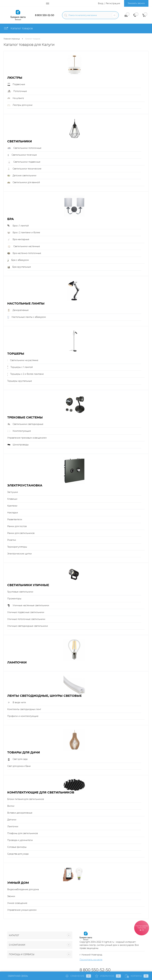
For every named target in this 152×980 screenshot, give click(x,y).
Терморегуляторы (17, 547)
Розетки (12, 540)
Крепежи (12, 506)
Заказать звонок (136, 3)
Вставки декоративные (20, 813)
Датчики (12, 820)
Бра (11, 219)
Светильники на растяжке (23, 360)
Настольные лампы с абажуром (27, 317)
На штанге (16, 98)
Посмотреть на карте (91, 960)
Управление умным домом (22, 910)
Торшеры (16, 354)
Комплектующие (19, 431)
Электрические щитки (20, 554)
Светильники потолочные (24, 148)
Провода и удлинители (20, 840)
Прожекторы (14, 599)
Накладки (13, 513)
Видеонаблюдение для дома (23, 889)
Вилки (11, 806)
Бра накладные (18, 239)
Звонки (11, 896)
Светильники (20, 141)
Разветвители (15, 519)
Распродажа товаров (142, 928)
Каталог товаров (18, 28)
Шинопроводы (18, 445)
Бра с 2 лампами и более (24, 233)
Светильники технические (24, 169)
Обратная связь (16, 976)
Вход (101, 3)
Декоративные (18, 310)
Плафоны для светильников (22, 833)
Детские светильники (22, 176)
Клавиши (12, 499)
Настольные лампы (26, 304)
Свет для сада (17, 759)
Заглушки (13, 492)
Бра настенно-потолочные (24, 253)
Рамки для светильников (21, 533)
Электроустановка (25, 485)
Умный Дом (18, 883)
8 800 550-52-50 (45, 15)
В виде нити (17, 703)
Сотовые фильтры (17, 847)
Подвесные (16, 84)
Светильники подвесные (24, 162)
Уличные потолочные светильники (26, 619)
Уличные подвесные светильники (26, 612)
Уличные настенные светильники (28, 606)
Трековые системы (25, 417)
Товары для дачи (24, 752)
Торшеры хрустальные (20, 381)
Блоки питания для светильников (26, 799)
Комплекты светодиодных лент (24, 709)
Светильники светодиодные (25, 424)
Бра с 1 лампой (18, 226)
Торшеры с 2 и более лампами (26, 374)
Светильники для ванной (24, 183)
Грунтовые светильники (20, 592)
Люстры (15, 78)
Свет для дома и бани (19, 766)
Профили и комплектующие (23, 716)
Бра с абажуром (18, 260)
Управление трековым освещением (27, 438)
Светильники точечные (22, 155)
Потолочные (17, 91)
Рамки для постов (17, 526)
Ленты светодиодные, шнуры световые (44, 696)
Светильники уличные (28, 585)
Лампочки (17, 662)
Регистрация (113, 3)
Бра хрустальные (19, 267)
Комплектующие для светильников (41, 792)
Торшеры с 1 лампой (20, 367)
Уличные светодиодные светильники (28, 626)
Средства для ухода (18, 854)
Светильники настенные (24, 246)
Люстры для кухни (20, 105)
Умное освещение (17, 903)
